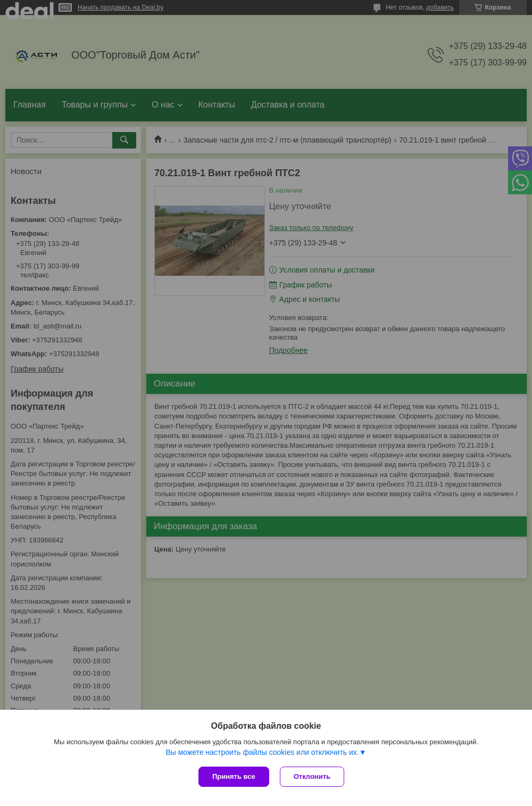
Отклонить (312, 776)
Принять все (234, 776)
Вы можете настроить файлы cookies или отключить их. (262, 752)
